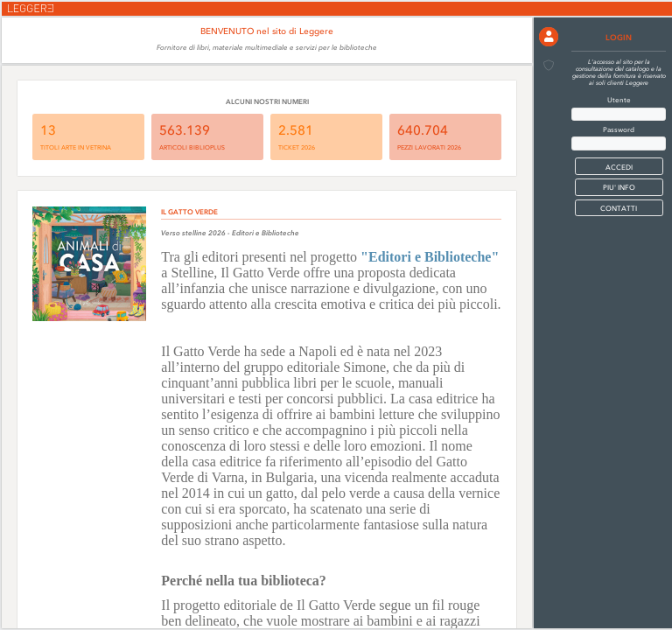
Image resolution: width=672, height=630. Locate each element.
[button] (549, 37)
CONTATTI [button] (619, 208)
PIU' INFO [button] (619, 187)
